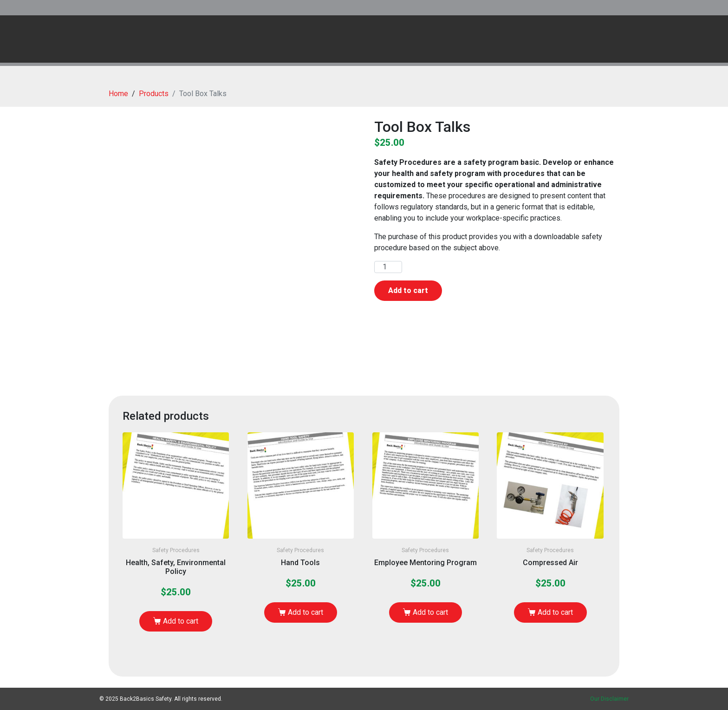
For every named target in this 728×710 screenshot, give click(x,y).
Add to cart (408, 290)
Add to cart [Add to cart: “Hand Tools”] (305, 612)
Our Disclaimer (609, 699)
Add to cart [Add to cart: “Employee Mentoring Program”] (430, 612)
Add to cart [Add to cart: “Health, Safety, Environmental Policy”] (181, 621)
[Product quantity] (388, 267)
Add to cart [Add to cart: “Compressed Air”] (555, 612)
